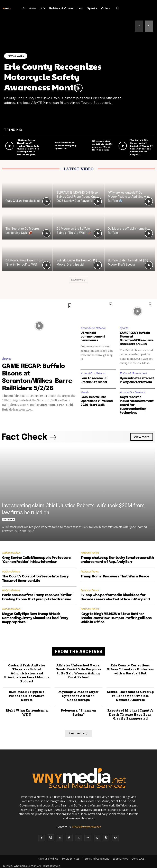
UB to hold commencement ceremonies (93, 337)
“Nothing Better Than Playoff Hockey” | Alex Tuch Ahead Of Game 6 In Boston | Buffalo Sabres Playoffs (28, 147)
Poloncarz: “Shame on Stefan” (78, 711)
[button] (118, 8)
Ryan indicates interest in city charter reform (137, 380)
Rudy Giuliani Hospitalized (23, 201)
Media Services (71, 857)
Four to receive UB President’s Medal (94, 380)
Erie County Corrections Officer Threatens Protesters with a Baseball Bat (130, 668)
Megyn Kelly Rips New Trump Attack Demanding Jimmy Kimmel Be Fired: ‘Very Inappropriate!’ (35, 617)
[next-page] (149, 26)
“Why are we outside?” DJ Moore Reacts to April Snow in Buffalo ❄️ (128, 197)
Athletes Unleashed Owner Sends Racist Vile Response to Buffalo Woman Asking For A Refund (78, 670)
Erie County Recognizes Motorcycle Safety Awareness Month (53, 76)
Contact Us (138, 857)
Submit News (120, 857)
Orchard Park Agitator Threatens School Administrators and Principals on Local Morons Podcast (27, 672)
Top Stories (16, 56)
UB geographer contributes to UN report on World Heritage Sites (102, 145)
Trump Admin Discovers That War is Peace (115, 575)
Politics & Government (133, 373)
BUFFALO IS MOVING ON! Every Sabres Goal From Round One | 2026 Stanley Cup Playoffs (78, 197)
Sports (7, 359)
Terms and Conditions (96, 857)
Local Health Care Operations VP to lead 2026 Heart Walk (97, 400)
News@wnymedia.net (86, 825)
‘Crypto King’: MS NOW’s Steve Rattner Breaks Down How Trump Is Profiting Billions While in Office (116, 617)
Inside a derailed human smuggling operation (65, 145)
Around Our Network (93, 328)
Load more (78, 280)
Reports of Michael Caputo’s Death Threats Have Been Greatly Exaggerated (130, 713)
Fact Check (9, 518)
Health (84, 392)
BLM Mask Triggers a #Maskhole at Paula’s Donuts (27, 694)
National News (11, 551)
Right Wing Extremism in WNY (27, 711)
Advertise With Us (48, 857)
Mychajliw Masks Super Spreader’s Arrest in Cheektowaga (78, 694)
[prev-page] (139, 26)
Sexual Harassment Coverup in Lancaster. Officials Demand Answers (130, 694)
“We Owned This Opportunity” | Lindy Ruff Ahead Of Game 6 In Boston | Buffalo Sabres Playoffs (141, 147)
